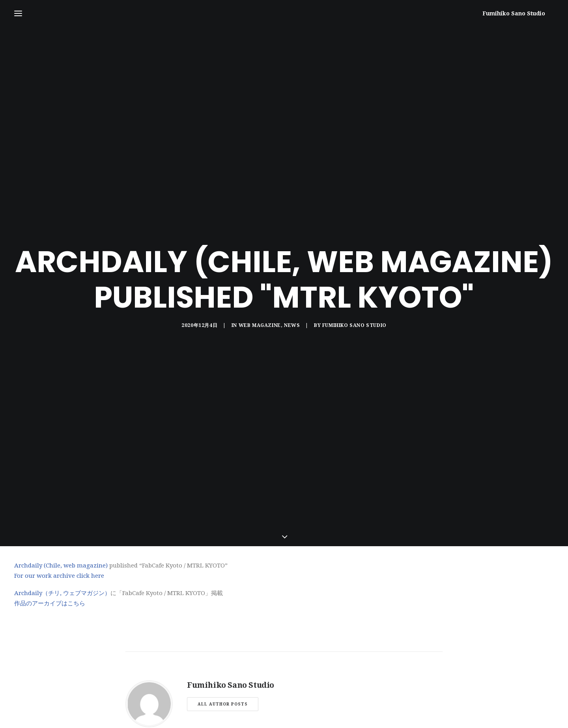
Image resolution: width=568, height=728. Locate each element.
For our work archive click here (59, 505)
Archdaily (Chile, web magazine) (61, 495)
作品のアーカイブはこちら (50, 533)
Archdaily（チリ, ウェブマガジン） (62, 523)
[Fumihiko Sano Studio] (522, 13)
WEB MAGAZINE (260, 290)
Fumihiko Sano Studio (354, 290)
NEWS (292, 290)
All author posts (223, 633)
